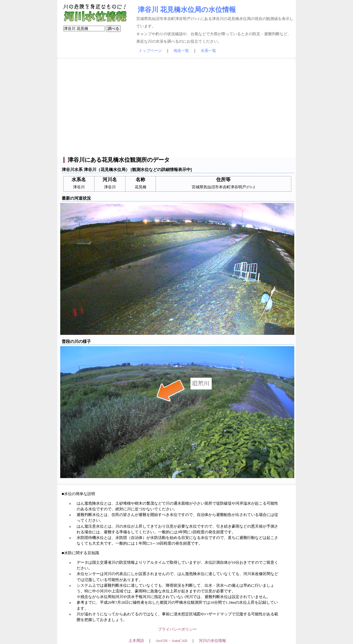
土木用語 (136, 641)
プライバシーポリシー (177, 629)
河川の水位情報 (212, 641)
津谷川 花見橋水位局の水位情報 (187, 10)
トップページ (150, 51)
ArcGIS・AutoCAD (171, 641)
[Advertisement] (176, 108)
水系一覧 (208, 51)
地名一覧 (181, 51)
